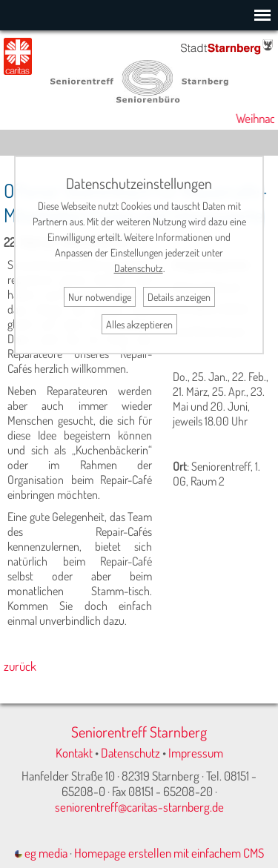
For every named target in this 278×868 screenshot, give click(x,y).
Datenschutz (130, 753)
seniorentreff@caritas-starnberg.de (139, 807)
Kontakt (74, 753)
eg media (41, 853)
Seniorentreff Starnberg (139, 732)
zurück (20, 666)
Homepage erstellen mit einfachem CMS (169, 853)
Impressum (196, 753)
